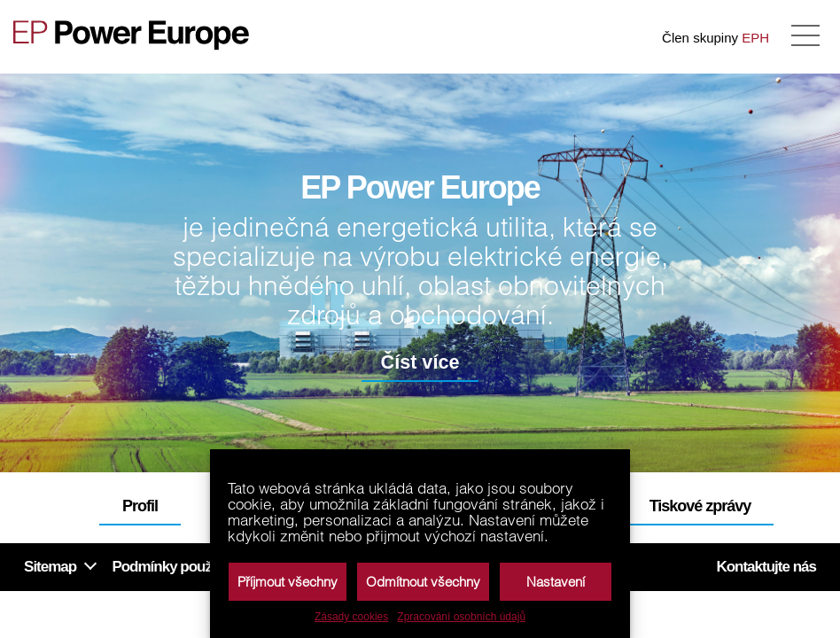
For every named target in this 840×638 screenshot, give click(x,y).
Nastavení (556, 582)
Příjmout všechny (288, 582)
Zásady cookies (351, 617)
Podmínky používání (176, 567)
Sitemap (50, 567)
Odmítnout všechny (423, 582)
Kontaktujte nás (766, 567)
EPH (755, 38)
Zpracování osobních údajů (461, 617)
